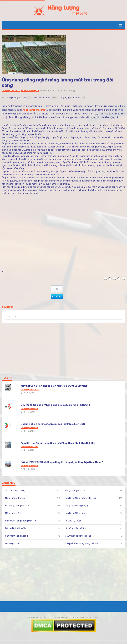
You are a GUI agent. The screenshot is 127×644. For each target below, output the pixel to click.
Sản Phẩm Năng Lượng (16, 536)
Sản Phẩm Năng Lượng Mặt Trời (21, 521)
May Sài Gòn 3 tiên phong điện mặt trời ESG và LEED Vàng (54, 386)
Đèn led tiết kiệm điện (16, 528)
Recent (7, 378)
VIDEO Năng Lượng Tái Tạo (78, 536)
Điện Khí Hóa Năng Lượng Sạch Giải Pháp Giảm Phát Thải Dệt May (58, 443)
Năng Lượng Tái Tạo (29, 409)
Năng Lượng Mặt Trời (11, 91)
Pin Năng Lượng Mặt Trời (17, 506)
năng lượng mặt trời (34, 110)
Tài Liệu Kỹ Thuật (73, 521)
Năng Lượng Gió (13, 513)
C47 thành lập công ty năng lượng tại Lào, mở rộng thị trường (55, 405)
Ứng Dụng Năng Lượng (76, 513)
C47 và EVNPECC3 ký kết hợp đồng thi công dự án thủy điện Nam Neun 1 (62, 462)
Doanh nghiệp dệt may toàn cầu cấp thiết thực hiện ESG (53, 424)
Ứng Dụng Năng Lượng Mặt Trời (80, 498)
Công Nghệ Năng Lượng (77, 506)
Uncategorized (13, 543)
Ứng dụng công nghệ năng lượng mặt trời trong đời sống (58, 83)
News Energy (69, 91)
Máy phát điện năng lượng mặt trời (81, 543)
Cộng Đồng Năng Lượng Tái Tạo (61, 617)
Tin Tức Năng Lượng (30, 91)
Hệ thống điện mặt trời (75, 528)
